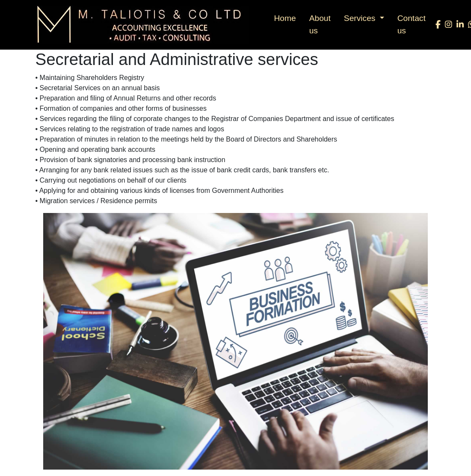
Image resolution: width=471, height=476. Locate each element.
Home (285, 18)
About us (320, 24)
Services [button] (361, 18)
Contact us (412, 24)
